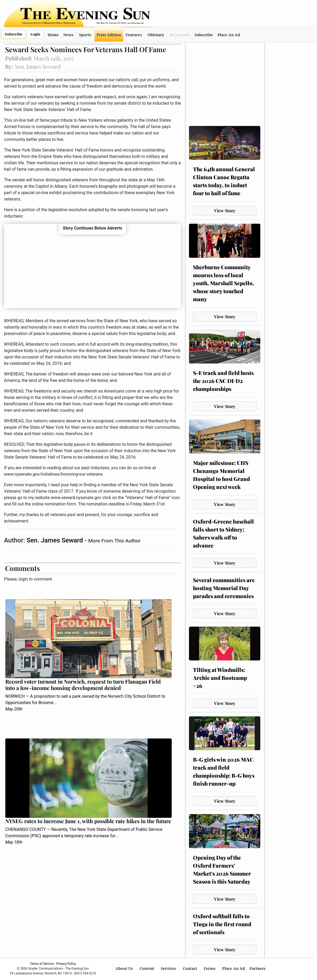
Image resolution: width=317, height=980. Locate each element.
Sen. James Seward (56, 540)
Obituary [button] (156, 35)
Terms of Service (42, 964)
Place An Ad (229, 35)
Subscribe (13, 34)
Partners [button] (258, 969)
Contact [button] (191, 969)
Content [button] (147, 969)
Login (35, 34)
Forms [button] (210, 969)
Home (53, 35)
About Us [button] (125, 969)
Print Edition (109, 35)
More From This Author (114, 541)
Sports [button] (85, 35)
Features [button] (134, 35)
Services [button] (169, 969)
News (68, 35)
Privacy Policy (66, 964)
